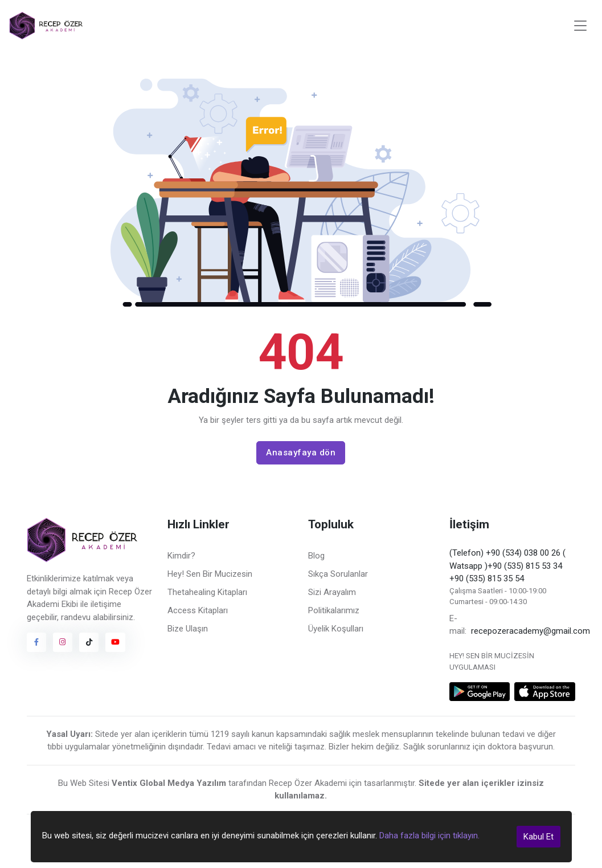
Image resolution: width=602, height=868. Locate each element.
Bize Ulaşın (188, 629)
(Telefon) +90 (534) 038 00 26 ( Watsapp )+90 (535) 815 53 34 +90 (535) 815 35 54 (507, 566)
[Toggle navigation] (580, 26)
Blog (316, 556)
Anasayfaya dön (301, 453)
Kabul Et (538, 837)
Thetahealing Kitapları (207, 592)
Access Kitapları (198, 610)
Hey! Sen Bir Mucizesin (210, 574)
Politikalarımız (334, 610)
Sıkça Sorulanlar (338, 574)
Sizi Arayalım (332, 592)
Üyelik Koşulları (336, 629)
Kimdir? (181, 556)
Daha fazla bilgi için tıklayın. (429, 836)
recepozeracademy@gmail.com (531, 631)
